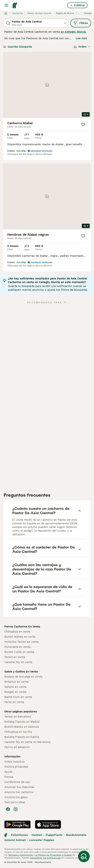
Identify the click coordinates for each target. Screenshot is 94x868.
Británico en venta (16, 682)
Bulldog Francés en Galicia (22, 737)
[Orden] (82, 47)
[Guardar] (83, 125)
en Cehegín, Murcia (73, 32)
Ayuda (8, 772)
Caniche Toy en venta (18, 662)
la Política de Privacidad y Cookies (53, 855)
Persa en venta (14, 702)
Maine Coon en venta (18, 697)
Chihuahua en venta (17, 632)
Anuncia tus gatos (16, 797)
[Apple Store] (48, 824)
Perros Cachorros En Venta (22, 627)
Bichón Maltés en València (22, 727)
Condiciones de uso (17, 782)
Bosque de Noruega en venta (23, 677)
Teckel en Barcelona (18, 717)
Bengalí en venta (15, 692)
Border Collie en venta (19, 652)
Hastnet (37, 835)
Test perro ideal (15, 802)
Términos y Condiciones (20, 855)
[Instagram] (16, 809)
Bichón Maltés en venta (20, 637)
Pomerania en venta (17, 647)
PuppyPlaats (54, 835)
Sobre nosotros (14, 762)
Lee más (81, 38)
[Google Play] (17, 824)
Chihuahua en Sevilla (18, 732)
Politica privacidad (16, 767)
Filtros (81, 23)
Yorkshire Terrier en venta (21, 642)
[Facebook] (8, 809)
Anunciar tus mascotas (19, 787)
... (79, 13)
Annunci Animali (15, 840)
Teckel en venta (15, 657)
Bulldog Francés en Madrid (22, 722)
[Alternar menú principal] (7, 5)
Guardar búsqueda (18, 47)
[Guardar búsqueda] (84, 856)
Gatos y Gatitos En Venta (21, 672)
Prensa (9, 777)
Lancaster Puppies (42, 840)
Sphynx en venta (15, 687)
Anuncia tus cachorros (19, 792)
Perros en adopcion (17, 747)
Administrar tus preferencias (45, 858)
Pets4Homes (19, 835)
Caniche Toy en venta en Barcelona (27, 742)
